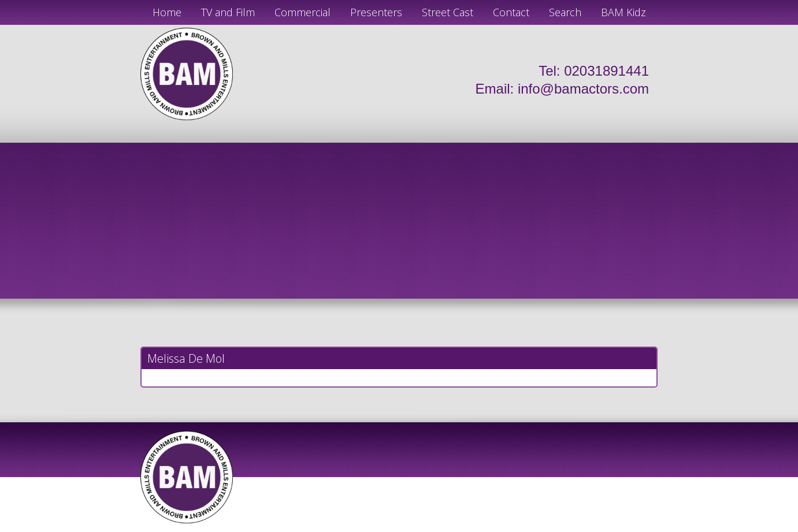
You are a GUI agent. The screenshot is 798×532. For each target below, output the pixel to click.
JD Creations (375, 527)
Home (167, 12)
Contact (511, 12)
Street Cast (448, 12)
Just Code (474, 527)
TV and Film (228, 12)
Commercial (303, 12)
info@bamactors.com (583, 89)
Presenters (376, 12)
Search (565, 12)
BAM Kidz (623, 12)
